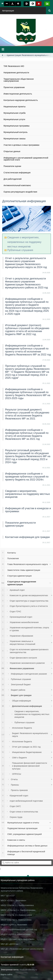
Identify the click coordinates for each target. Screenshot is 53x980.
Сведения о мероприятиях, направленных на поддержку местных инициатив (24, 242)
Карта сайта (7, 974)
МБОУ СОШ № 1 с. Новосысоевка (16, 915)
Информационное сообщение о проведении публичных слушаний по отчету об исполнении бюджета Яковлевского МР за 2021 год (27, 434)
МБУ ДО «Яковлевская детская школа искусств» (23, 949)
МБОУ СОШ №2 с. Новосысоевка (16, 920)
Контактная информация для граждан (27, 537)
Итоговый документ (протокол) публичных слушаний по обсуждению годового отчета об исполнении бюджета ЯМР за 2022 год (27, 330)
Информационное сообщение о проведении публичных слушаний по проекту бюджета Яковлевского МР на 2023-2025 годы (28, 394)
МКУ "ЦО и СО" (8, 896)
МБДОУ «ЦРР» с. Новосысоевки (16, 934)
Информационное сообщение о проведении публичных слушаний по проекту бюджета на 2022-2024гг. (27, 477)
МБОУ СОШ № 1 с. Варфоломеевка (17, 905)
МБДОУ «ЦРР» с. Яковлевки (14, 925)
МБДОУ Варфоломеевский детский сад (19, 929)
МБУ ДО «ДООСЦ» (10, 944)
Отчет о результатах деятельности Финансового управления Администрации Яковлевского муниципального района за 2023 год (26, 283)
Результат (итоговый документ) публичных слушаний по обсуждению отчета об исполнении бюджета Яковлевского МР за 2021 (27, 414)
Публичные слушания (20, 250)
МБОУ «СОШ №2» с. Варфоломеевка (18, 910)
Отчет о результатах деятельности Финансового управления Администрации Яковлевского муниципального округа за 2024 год (26, 263)
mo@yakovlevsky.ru (28, 970)
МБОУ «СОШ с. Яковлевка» (13, 900)
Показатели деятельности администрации (20, 524)
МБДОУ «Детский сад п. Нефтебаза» (18, 939)
